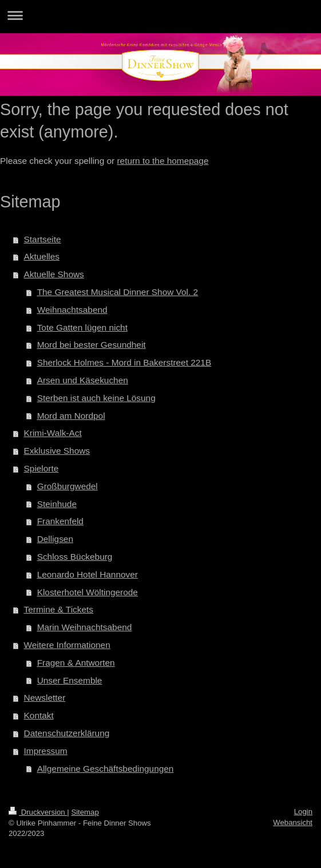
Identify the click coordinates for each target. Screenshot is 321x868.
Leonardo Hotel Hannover (88, 574)
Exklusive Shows (57, 451)
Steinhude (57, 504)
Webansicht (293, 822)
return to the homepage (163, 161)
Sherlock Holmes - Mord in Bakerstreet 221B (124, 362)
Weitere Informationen (67, 645)
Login (303, 812)
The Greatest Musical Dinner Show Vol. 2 (118, 292)
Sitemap (85, 812)
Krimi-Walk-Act (53, 433)
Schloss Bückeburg (75, 557)
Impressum (46, 751)
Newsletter (45, 698)
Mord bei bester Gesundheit (92, 345)
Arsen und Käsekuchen (83, 380)
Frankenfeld (60, 521)
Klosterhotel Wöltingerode (88, 592)
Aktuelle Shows (54, 274)
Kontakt (39, 715)
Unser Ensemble (70, 680)
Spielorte (41, 468)
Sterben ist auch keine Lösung (96, 398)
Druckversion (38, 812)
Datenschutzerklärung (67, 733)
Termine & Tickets (59, 609)
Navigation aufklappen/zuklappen (160, 15)
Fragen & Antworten (76, 663)
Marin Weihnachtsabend (85, 627)
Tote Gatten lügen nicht (82, 327)
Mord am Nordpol (71, 416)
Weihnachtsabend (72, 310)
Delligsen (55, 539)
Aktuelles (42, 256)
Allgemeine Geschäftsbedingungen (106, 769)
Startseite (43, 239)
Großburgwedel (68, 486)
